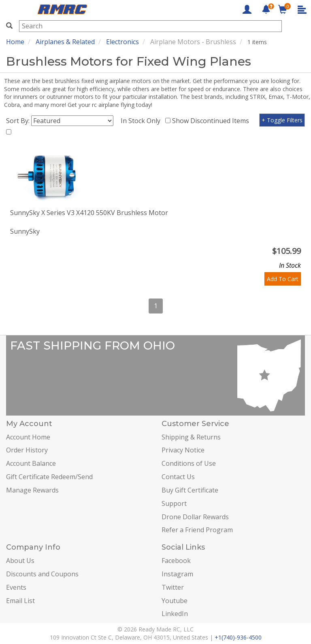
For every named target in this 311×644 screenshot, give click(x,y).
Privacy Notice (183, 450)
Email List (20, 601)
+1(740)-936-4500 (238, 637)
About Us (20, 561)
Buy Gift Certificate (190, 490)
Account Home (28, 437)
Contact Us (178, 477)
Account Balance (31, 463)
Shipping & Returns (191, 437)
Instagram (177, 574)
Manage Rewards (32, 490)
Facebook (176, 561)
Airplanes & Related (65, 42)
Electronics (122, 42)
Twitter (173, 587)
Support (174, 503)
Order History (27, 450)
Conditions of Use (189, 463)
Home (15, 42)
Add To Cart (283, 279)
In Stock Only (142, 121)
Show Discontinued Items (212, 121)
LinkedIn (175, 614)
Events (16, 587)
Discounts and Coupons (42, 574)
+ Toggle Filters (282, 120)
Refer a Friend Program (197, 530)
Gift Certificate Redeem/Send (49, 477)
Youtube (175, 601)
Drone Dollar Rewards (195, 517)
